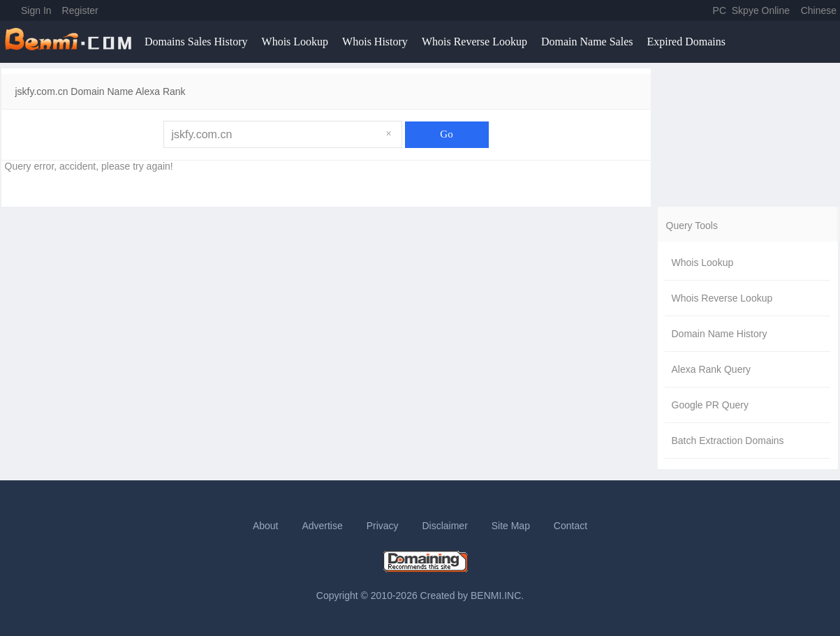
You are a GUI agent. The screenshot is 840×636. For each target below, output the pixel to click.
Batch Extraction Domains (728, 441)
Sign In (36, 10)
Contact (570, 526)
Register (80, 10)
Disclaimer (444, 526)
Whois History (375, 42)
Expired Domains (686, 42)
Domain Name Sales (587, 42)
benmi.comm (71, 42)
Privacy (383, 526)
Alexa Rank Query (712, 369)
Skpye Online (761, 10)
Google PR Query (710, 405)
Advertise (322, 526)
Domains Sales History (196, 42)
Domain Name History (720, 334)
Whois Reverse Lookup (474, 42)
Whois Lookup (295, 42)
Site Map (511, 526)
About (266, 526)
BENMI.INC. (497, 596)
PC (720, 10)
